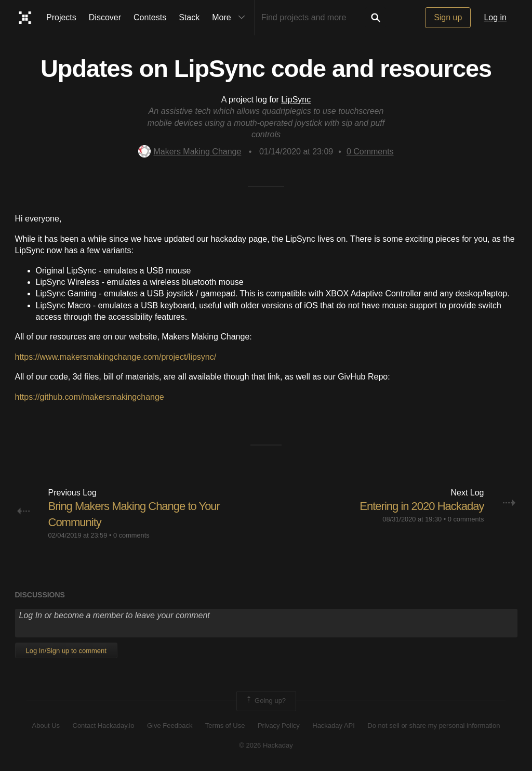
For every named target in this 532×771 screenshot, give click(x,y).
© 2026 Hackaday (266, 745)
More (231, 18)
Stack (189, 17)
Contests (150, 17)
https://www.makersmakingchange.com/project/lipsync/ (116, 357)
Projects (61, 17)
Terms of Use (225, 726)
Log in (495, 17)
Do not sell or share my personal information (434, 726)
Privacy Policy (279, 726)
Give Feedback (170, 726)
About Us (46, 726)
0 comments (131, 535)
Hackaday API (334, 726)
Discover (105, 17)
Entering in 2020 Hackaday (422, 506)
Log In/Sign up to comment (66, 651)
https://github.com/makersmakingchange (90, 397)
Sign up (448, 17)
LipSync (296, 100)
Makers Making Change (190, 152)
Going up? (265, 701)
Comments (370, 152)
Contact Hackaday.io (104, 726)
